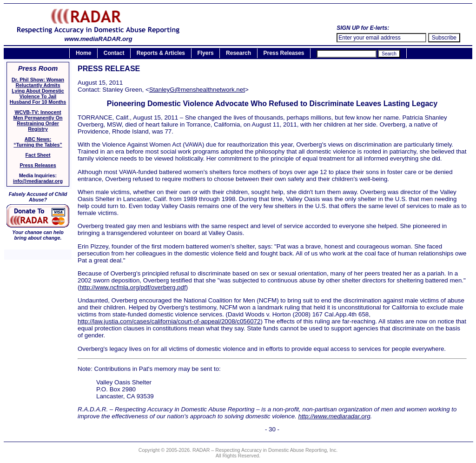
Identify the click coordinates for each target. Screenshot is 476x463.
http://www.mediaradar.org (334, 416)
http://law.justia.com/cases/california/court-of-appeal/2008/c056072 (169, 321)
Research (238, 54)
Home (83, 54)
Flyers (205, 54)
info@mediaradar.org (38, 181)
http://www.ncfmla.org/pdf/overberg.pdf (132, 287)
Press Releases (284, 54)
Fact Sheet (38, 155)
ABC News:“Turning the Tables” (38, 142)
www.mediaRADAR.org (98, 36)
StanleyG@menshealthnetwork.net (197, 90)
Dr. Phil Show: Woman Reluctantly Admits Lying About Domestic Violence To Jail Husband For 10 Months (38, 91)
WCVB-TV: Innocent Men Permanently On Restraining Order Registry (38, 121)
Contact (114, 54)
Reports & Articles (161, 54)
